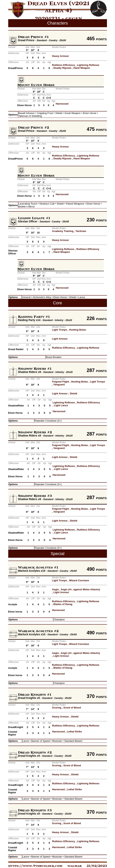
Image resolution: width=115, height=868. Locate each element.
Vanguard (59, 384)
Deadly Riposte (62, 68)
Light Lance (61, 405)
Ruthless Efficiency (64, 65)
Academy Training (63, 231)
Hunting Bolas (77, 330)
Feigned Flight (61, 382)
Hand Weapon (82, 68)
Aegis (55, 589)
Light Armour (60, 339)
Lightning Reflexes (88, 65)
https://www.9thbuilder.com (35, 866)
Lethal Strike (74, 732)
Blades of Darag (63, 604)
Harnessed (62, 104)
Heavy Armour (60, 56)
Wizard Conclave (79, 580)
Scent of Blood (72, 708)
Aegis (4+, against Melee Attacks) (80, 589)
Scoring (57, 708)
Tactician (81, 231)
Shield (73, 393)
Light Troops (60, 330)
